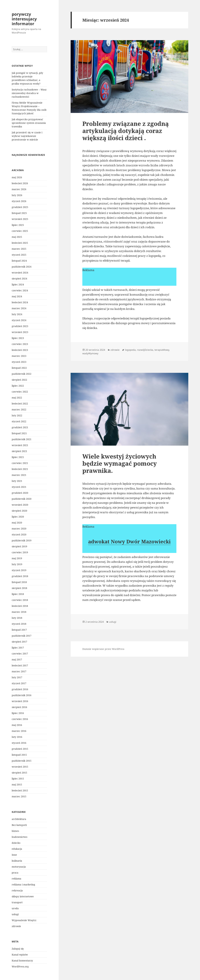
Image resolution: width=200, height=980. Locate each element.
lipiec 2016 (18, 713)
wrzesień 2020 (20, 505)
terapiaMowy (162, 350)
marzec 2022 (19, 409)
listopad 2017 (19, 630)
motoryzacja (19, 867)
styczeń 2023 (19, 362)
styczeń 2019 (19, 570)
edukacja (17, 849)
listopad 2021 (19, 433)
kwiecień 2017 (20, 665)
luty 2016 (17, 737)
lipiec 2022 (18, 386)
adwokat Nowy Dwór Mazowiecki (129, 541)
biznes (15, 831)
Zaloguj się (18, 949)
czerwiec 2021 (20, 463)
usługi (15, 914)
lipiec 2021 (18, 457)
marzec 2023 (19, 356)
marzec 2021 (19, 475)
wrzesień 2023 (20, 332)
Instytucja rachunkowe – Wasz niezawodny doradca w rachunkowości (29, 93)
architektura (19, 819)
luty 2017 (17, 677)
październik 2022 (22, 374)
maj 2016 (17, 725)
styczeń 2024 (19, 320)
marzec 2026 (19, 189)
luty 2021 (17, 481)
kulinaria (17, 861)
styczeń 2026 (19, 201)
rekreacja (17, 890)
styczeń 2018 (19, 624)
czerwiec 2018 (20, 600)
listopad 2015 (19, 755)
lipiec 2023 (18, 338)
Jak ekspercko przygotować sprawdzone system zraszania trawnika (29, 123)
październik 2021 (22, 439)
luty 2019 (17, 564)
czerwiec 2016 (20, 719)
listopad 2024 (19, 261)
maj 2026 (17, 177)
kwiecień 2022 (20, 404)
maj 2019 (17, 558)
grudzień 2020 (20, 493)
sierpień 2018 (19, 588)
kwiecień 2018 (20, 606)
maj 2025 (17, 237)
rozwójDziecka (145, 350)
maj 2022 (17, 398)
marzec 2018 (19, 612)
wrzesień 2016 (20, 701)
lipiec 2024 (18, 284)
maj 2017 (17, 659)
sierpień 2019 (19, 546)
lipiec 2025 (18, 225)
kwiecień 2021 (20, 469)
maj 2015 (17, 784)
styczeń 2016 (19, 743)
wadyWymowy (90, 353)
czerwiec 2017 (20, 654)
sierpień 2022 (19, 380)
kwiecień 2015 (20, 790)
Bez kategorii (19, 825)
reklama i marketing (23, 885)
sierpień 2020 (19, 511)
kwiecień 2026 (20, 183)
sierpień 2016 (19, 707)
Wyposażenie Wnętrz (24, 920)
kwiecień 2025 (20, 243)
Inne (14, 855)
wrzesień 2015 (20, 767)
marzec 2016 (19, 731)
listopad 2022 (19, 368)
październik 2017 (22, 636)
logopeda (130, 350)
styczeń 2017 (19, 683)
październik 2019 (22, 540)
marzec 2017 (19, 671)
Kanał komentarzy (22, 961)
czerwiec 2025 (20, 231)
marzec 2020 (19, 529)
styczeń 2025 (19, 255)
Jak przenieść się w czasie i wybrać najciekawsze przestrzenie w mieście (27, 136)
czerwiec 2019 (20, 552)
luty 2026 (17, 195)
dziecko (16, 843)
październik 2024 (22, 267)
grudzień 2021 (20, 427)
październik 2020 (22, 499)
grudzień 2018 (20, 576)
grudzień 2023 (20, 326)
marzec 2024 (19, 308)
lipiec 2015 (18, 779)
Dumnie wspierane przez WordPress (103, 649)
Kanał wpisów (20, 955)
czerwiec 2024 (20, 290)
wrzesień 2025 (20, 219)
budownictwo (20, 837)
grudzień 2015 (20, 749)
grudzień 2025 (20, 207)
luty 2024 (17, 314)
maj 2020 (17, 523)
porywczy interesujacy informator (24, 19)
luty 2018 (17, 618)
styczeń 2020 (19, 534)
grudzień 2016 (20, 689)
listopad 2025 (19, 213)
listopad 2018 (19, 582)
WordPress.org (20, 966)
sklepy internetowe (23, 896)
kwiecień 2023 (20, 350)
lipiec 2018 (18, 594)
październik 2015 (22, 761)
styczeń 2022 (19, 421)
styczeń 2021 (19, 487)
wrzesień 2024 (20, 273)
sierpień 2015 (19, 773)
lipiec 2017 (18, 648)
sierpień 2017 (19, 642)
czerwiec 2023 (20, 344)
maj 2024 (17, 296)
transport (17, 902)
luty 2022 (17, 415)
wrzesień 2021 (20, 445)
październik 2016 (22, 695)
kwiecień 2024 (20, 302)
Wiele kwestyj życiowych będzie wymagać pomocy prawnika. (120, 463)
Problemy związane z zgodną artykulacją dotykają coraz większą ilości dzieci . (126, 131)
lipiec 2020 (18, 517)
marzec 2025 (19, 249)
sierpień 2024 (19, 279)
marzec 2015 (19, 796)
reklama (16, 879)
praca (15, 873)
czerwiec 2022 (20, 392)
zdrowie (16, 926)
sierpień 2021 (19, 451)
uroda (15, 908)
